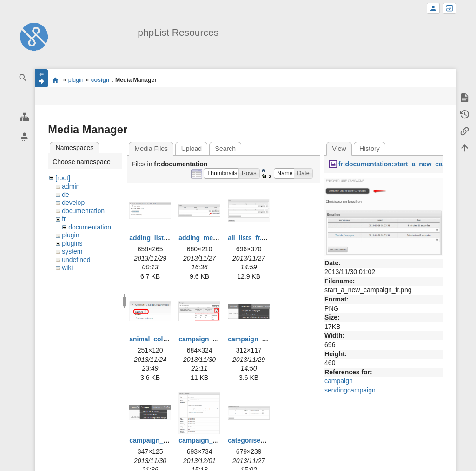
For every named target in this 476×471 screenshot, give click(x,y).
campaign (339, 381)
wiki (67, 268)
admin (71, 186)
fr (64, 219)
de (66, 195)
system (72, 251)
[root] (63, 178)
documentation (83, 211)
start (55, 80)
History (370, 149)
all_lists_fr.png (251, 238)
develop (73, 203)
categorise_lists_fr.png (263, 440)
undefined (76, 260)
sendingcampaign (350, 390)
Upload (192, 149)
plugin (76, 80)
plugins (72, 243)
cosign (100, 80)
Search (225, 149)
